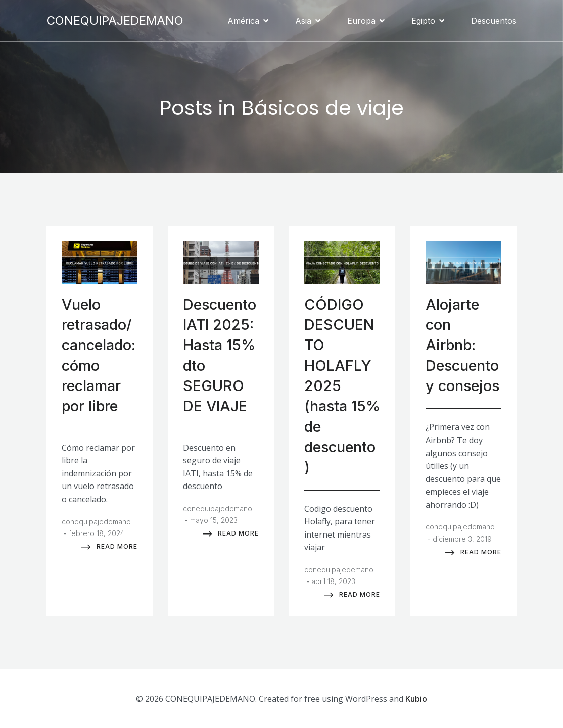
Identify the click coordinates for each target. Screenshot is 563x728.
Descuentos (494, 20)
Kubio (416, 698)
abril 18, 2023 (333, 580)
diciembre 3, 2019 (462, 538)
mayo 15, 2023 (214, 519)
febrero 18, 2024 (97, 532)
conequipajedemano (96, 521)
